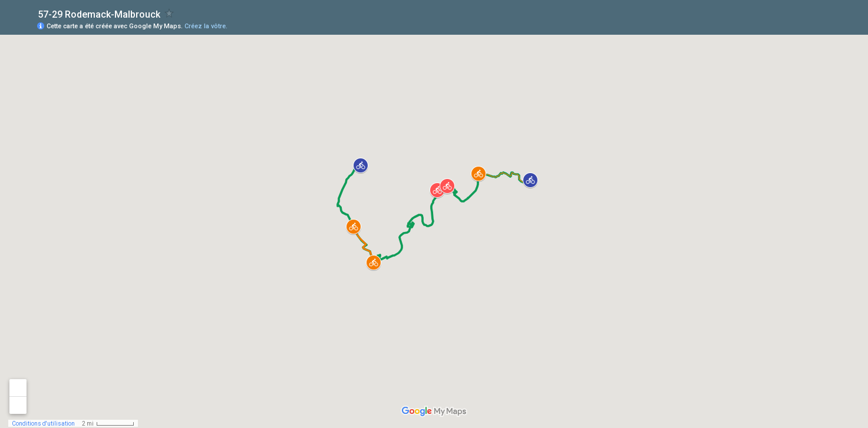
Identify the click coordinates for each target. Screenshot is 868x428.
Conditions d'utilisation (43, 424)
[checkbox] (169, 13)
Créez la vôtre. (206, 26)
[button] (361, 165)
